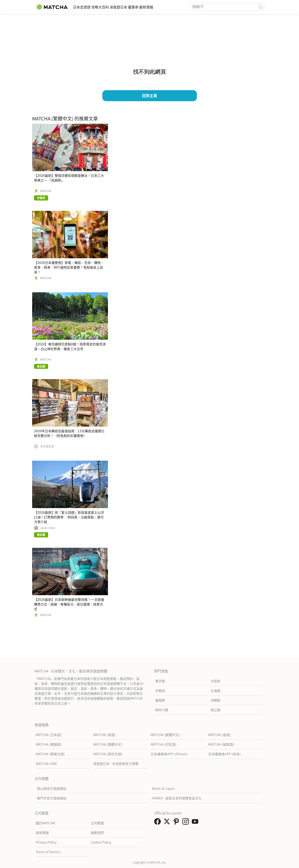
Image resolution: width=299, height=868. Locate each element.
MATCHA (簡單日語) (50, 754)
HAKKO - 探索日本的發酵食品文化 (177, 798)
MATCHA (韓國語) (49, 744)
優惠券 (157, 7)
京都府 (160, 691)
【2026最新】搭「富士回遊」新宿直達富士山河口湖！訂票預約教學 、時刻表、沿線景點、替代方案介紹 (69, 517)
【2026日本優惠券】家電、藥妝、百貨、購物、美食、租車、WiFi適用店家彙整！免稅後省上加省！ (69, 267)
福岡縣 (160, 700)
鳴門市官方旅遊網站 (52, 798)
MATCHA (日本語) (49, 735)
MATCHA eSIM (46, 764)
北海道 (215, 691)
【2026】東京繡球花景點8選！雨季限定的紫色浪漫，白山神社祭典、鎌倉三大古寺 (70, 346)
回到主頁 (149, 96)
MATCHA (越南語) (221, 744)
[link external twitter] (168, 823)
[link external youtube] (196, 823)
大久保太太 (47, 446)
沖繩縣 (215, 700)
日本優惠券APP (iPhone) (169, 754)
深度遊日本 (135, 7)
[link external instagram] (187, 823)
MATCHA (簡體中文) (108, 744)
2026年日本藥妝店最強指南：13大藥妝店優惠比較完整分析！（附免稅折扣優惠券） (69, 433)
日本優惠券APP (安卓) (224, 754)
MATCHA (46, 191)
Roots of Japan (163, 788)
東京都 (160, 681)
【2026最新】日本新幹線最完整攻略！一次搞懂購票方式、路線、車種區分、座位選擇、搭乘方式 (69, 604)
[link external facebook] (158, 823)
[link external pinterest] (177, 823)
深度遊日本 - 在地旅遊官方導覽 (116, 764)
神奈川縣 (162, 710)
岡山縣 (215, 710)
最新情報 (177, 7)
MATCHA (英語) (104, 735)
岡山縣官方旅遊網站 (52, 788)
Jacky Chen (48, 528)
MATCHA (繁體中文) (165, 735)
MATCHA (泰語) (219, 735)
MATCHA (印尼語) (164, 744)
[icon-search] (261, 7)
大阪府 (215, 681)
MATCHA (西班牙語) (108, 754)
